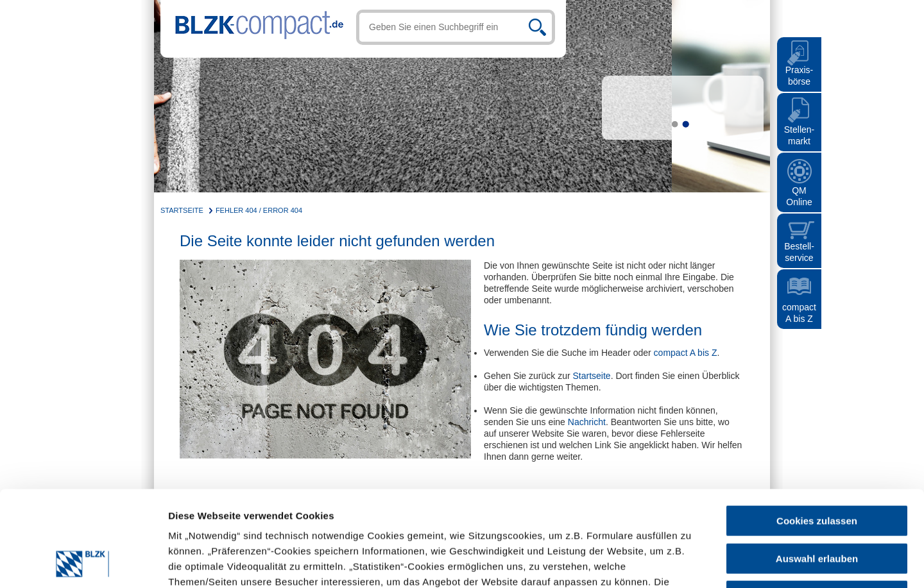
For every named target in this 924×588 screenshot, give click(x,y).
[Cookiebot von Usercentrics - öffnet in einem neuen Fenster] (83, 563)
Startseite (182, 210)
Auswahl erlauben (817, 469)
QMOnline (799, 196)
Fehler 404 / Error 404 (259, 210)
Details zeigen (566, 563)
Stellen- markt (799, 135)
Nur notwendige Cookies (817, 506)
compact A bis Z (799, 313)
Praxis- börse (800, 76)
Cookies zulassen (817, 431)
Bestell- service (799, 252)
